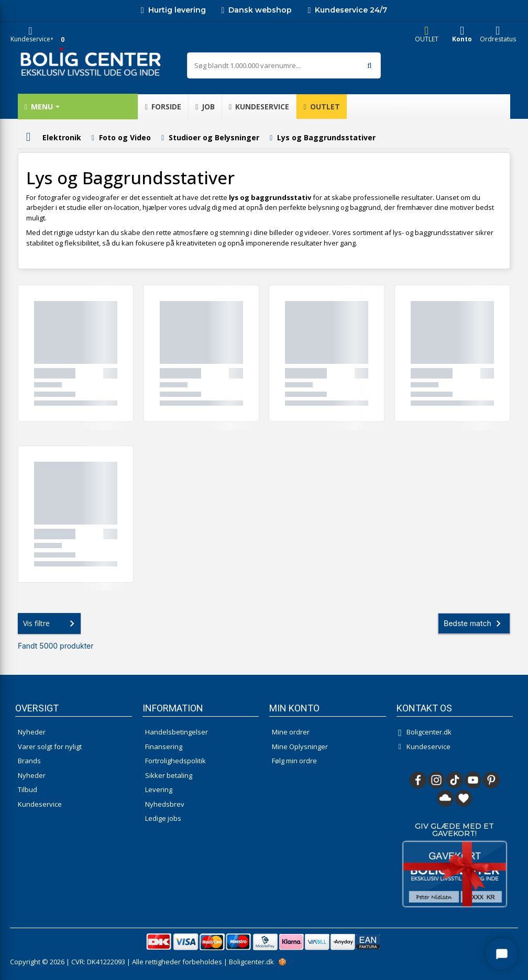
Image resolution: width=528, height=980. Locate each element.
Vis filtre (51, 623)
